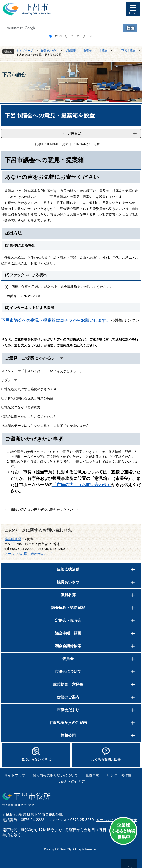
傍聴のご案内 (68, 697)
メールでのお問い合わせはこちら (29, 554)
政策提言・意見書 (68, 684)
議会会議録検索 (68, 646)
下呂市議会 (128, 51)
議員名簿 (68, 595)
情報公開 (68, 735)
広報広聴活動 (68, 569)
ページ (75, 36)
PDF (90, 36)
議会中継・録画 (68, 633)
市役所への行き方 (71, 781)
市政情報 (70, 51)
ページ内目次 (71, 133)
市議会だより (68, 710)
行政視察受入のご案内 (68, 723)
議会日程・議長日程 (68, 608)
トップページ (25, 51)
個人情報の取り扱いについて (55, 775)
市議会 (87, 51)
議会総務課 (13, 539)
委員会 (68, 659)
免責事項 (92, 775)
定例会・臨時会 (68, 620)
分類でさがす (49, 51)
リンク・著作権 (119, 775)
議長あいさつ (68, 582)
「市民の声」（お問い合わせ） (82, 485)
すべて (59, 36)
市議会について (68, 671)
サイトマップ (15, 775)
